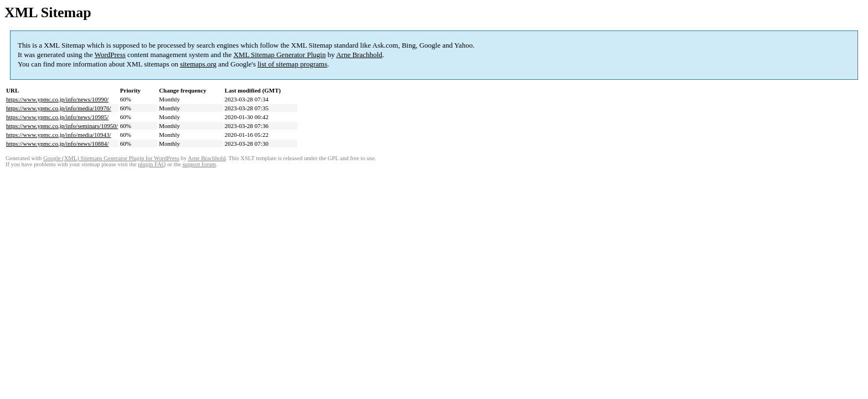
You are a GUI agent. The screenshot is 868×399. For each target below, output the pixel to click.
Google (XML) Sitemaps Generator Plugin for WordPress (111, 158)
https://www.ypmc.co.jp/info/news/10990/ (57, 99)
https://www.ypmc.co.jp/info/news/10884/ (57, 144)
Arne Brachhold (359, 55)
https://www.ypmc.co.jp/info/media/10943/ (59, 135)
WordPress (110, 55)
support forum (199, 164)
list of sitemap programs (292, 64)
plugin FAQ (152, 164)
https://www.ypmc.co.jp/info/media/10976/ (59, 108)
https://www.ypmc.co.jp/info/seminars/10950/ (62, 126)
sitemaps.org (198, 64)
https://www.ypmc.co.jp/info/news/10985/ (57, 117)
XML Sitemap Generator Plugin (280, 55)
